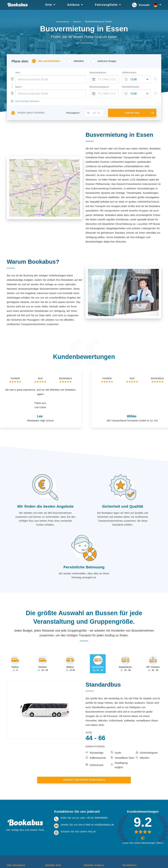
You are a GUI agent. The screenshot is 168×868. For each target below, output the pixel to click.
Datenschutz (129, 837)
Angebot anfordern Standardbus (84, 739)
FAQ (9, 837)
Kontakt (144, 5)
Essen (48, 837)
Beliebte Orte (54, 824)
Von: (18, 73)
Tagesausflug (91, 851)
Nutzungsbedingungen (134, 834)
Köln (48, 830)
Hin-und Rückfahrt (48, 61)
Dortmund (50, 844)
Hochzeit (88, 840)
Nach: (19, 87)
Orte (49, 5)
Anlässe (73, 5)
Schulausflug (91, 844)
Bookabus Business (17, 840)
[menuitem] (49, 5)
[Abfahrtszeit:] (136, 80)
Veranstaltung (91, 837)
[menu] (86, 5)
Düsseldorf (51, 847)
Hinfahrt (80, 61)
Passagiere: (73, 115)
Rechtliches (131, 824)
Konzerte (89, 834)
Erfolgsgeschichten (16, 844)
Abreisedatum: (98, 73)
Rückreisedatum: (100, 87)
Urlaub (87, 830)
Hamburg (50, 858)
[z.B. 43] (94, 115)
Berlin (48, 861)
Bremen (49, 851)
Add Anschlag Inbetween (30, 103)
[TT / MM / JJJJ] (104, 80)
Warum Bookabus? (17, 834)
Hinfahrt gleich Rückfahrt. (30, 115)
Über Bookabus (17, 824)
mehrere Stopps (111, 61)
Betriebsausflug (92, 847)
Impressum (128, 830)
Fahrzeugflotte (106, 5)
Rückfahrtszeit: (131, 87)
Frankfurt (50, 834)
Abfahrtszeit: (129, 73)
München (50, 854)
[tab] (16, 623)
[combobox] (51, 80)
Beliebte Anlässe (96, 824)
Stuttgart (50, 840)
